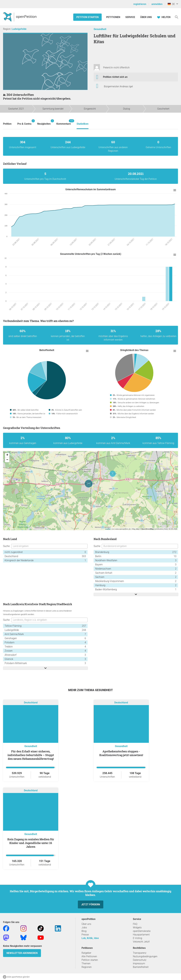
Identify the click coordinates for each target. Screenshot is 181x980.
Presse (85, 935)
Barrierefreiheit (141, 967)
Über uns (86, 924)
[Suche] (177, 17)
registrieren (140, 4)
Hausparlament (141, 935)
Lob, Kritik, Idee (90, 938)
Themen (86, 963)
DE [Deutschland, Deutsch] (171, 4)
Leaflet (108, 529)
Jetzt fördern (91, 904)
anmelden (157, 4)
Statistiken (83, 124)
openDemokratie (142, 931)
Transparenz (140, 953)
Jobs (84, 928)
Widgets (137, 928)
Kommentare (64, 122)
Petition (7, 124)
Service (130, 17)
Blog (84, 931)
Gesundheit (100, 29)
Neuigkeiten (44, 122)
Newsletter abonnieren (22, 953)
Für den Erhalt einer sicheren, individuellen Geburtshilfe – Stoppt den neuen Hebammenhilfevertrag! (31, 755)
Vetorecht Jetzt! (141, 942)
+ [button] (7, 455)
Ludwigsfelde (19, 29)
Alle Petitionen (89, 956)
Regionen (87, 967)
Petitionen (113, 17)
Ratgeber (86, 953)
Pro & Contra (24, 122)
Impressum (139, 963)
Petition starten (87, 17)
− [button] (7, 460)
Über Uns (146, 17)
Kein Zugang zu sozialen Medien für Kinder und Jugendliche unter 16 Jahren (31, 843)
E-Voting (137, 938)
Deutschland (31, 703)
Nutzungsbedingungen (145, 956)
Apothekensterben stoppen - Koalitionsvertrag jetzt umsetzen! (121, 753)
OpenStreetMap (148, 529)
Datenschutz (140, 960)
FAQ (135, 924)
